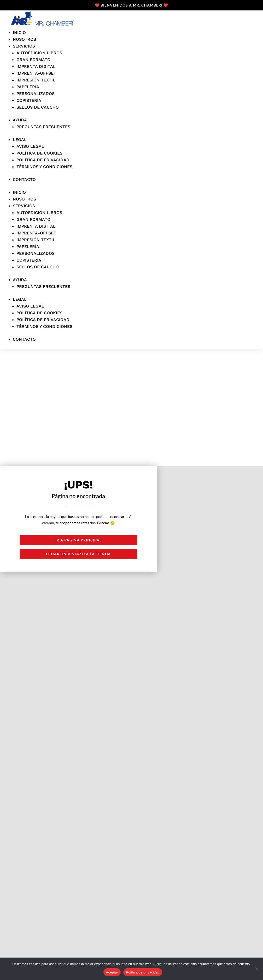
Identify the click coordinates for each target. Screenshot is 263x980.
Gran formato (33, 60)
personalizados (36, 94)
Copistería (29, 100)
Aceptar (112, 972)
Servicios (24, 46)
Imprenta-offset (36, 73)
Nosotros (24, 39)
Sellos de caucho (38, 107)
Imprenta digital (36, 66)
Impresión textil (36, 80)
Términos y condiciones (44, 167)
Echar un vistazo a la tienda (78, 554)
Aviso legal (30, 146)
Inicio (19, 33)
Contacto (24, 179)
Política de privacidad (43, 160)
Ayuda (20, 120)
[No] (256, 969)
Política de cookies (39, 153)
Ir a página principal (78, 540)
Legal (20, 140)
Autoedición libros (39, 53)
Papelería (28, 87)
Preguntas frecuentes (43, 127)
